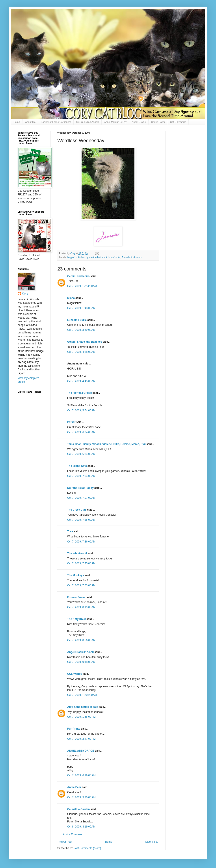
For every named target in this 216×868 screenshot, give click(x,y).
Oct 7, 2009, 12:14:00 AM (82, 286)
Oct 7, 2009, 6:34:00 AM (81, 454)
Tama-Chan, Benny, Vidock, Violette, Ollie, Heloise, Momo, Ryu (106, 444)
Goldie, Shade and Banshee (85, 342)
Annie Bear (74, 787)
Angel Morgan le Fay (115, 122)
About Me (30, 122)
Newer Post (65, 842)
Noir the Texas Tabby (80, 488)
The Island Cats (77, 466)
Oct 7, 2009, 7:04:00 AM (81, 476)
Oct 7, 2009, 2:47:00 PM (81, 739)
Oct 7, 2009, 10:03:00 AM (82, 695)
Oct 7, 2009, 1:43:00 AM (81, 308)
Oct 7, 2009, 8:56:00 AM (81, 640)
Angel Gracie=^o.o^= (80, 652)
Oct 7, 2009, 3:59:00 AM (81, 330)
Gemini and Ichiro (78, 276)
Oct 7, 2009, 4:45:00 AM (81, 381)
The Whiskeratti (77, 554)
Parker (71, 422)
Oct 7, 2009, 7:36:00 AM (81, 542)
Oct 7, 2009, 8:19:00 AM (81, 607)
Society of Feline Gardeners (56, 122)
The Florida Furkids (79, 393)
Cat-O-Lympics (178, 122)
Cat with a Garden (78, 809)
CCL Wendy (75, 674)
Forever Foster (76, 597)
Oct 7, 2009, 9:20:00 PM (81, 797)
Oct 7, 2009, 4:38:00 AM (81, 352)
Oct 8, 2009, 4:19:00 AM (81, 827)
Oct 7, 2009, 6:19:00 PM (81, 775)
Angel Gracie (139, 122)
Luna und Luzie (77, 320)
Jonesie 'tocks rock (132, 257)
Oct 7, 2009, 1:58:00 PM (81, 717)
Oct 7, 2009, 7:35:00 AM (81, 520)
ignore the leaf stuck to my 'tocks (103, 257)
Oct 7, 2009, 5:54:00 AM (81, 410)
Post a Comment (73, 834)
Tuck (70, 531)
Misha (71, 298)
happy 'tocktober (76, 257)
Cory (25, 294)
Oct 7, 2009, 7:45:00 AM (81, 563)
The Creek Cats (77, 510)
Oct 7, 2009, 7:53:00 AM (81, 585)
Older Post (151, 842)
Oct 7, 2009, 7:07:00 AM (81, 498)
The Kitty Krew (76, 619)
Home (17, 122)
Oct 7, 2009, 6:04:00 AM (81, 432)
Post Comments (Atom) (87, 848)
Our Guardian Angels (88, 122)
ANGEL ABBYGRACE (81, 751)
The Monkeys (76, 575)
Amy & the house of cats (83, 707)
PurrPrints (74, 729)
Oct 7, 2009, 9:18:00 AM (81, 662)
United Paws (158, 122)
